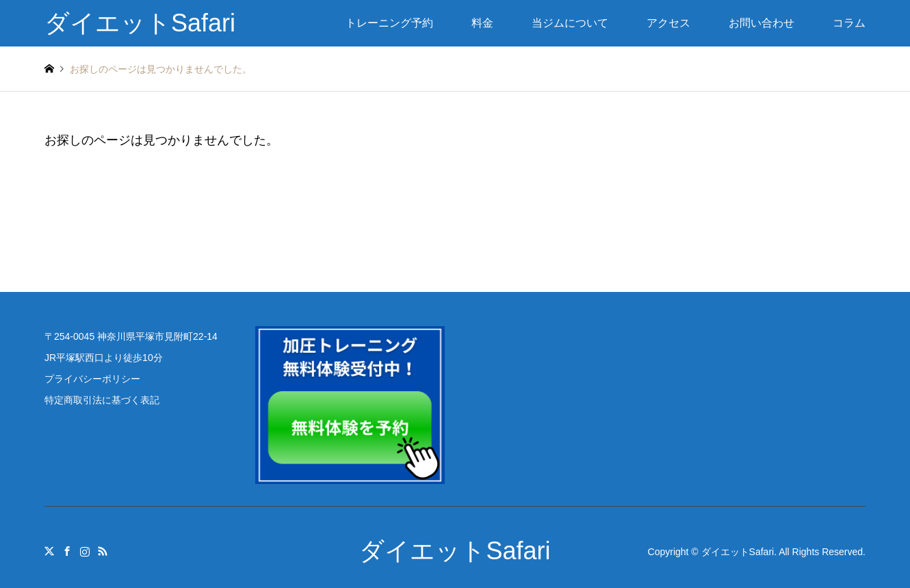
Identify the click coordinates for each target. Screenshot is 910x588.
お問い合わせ (762, 23)
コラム (849, 23)
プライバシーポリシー (92, 379)
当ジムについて (570, 23)
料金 (482, 23)
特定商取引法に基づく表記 (102, 400)
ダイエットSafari (455, 551)
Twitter (49, 551)
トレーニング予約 (389, 23)
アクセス (668, 23)
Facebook (67, 551)
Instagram (85, 551)
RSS (103, 551)
